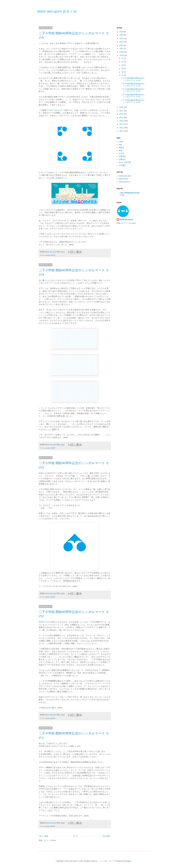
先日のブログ (44, 622)
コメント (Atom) (50, 840)
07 (123, 62)
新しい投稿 (44, 836)
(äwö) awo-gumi (125, 176)
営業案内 (122, 156)
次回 (71, 816)
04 (123, 68)
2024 (122, 39)
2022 (122, 45)
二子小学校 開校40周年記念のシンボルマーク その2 (133, 96)
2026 (122, 32)
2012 (122, 128)
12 (123, 58)
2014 (122, 121)
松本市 (53, 255)
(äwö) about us (125, 182)
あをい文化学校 (125, 162)
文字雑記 (122, 165)
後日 (54, 708)
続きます (67, 586)
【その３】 (58, 110)
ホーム (76, 836)
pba (120, 145)
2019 (122, 55)
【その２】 (62, 221)
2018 (122, 107)
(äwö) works (124, 179)
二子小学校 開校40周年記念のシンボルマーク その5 (133, 79)
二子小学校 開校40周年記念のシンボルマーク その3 (133, 90)
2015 (122, 118)
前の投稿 (106, 836)
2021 (122, 49)
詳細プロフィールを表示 (126, 223)
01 (123, 75)
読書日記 (122, 159)
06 (123, 65)
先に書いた (43, 280)
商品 (121, 151)
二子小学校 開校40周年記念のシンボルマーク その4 (133, 85)
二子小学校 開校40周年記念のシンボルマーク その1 (133, 101)
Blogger (128, 861)
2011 (122, 131)
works (48, 255)
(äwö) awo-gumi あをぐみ (57, 11)
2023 (122, 42)
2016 (122, 114)
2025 (122, 35)
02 (123, 72)
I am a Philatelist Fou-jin (130, 193)
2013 (122, 124)
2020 (122, 52)
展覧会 (121, 148)
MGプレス (92, 234)
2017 (122, 111)
